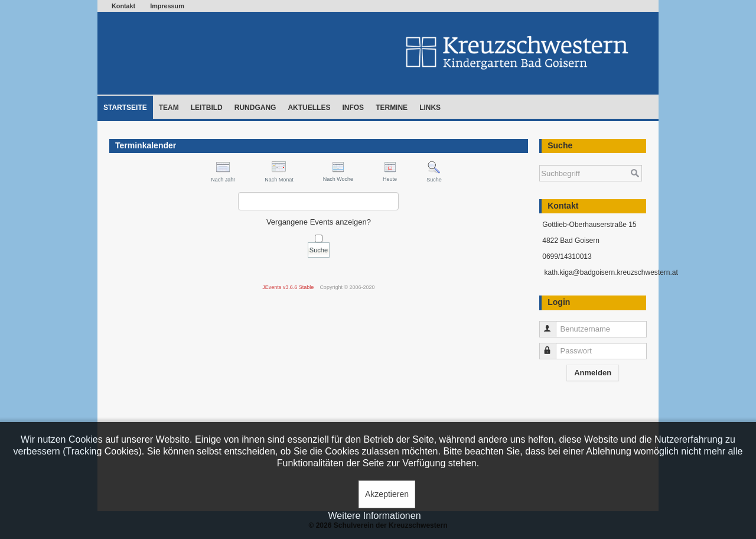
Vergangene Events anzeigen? (319, 222)
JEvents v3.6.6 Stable (288, 287)
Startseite (125, 108)
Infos (353, 108)
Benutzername (553, 324)
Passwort (553, 346)
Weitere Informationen (374, 516)
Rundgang (255, 108)
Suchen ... (540, 159)
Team (169, 108)
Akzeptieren (387, 494)
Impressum (167, 6)
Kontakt (123, 6)
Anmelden (593, 373)
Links (430, 108)
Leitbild (207, 108)
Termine (392, 108)
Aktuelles (309, 108)
